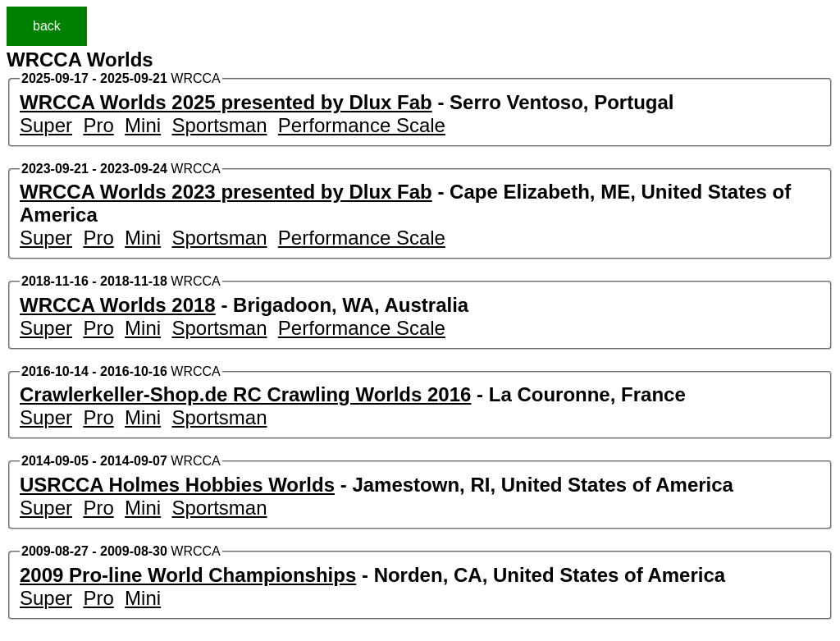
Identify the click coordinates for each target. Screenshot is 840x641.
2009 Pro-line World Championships (188, 575)
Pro (98, 125)
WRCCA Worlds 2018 (118, 305)
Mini (143, 125)
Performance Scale (362, 125)
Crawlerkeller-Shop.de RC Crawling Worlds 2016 (245, 394)
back (47, 26)
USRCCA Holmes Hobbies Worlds (177, 485)
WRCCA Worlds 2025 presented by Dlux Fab (226, 102)
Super (46, 125)
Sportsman (219, 125)
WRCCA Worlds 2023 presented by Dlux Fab (226, 192)
